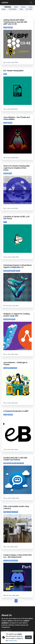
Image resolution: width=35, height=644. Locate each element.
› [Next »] (22, 601)
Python (23, 7)
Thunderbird (13, 9)
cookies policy (12, 641)
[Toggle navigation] (31, 3)
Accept (28, 637)
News (16, 7)
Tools (21, 9)
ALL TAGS (29, 9)
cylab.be (5, 2)
